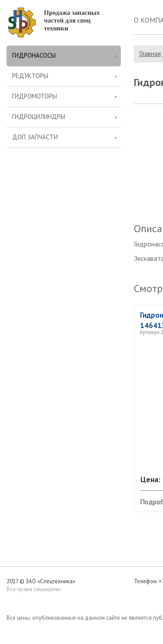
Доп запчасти (35, 137)
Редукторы (30, 76)
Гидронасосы (34, 55)
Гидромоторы (35, 96)
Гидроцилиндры (39, 117)
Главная (150, 54)
